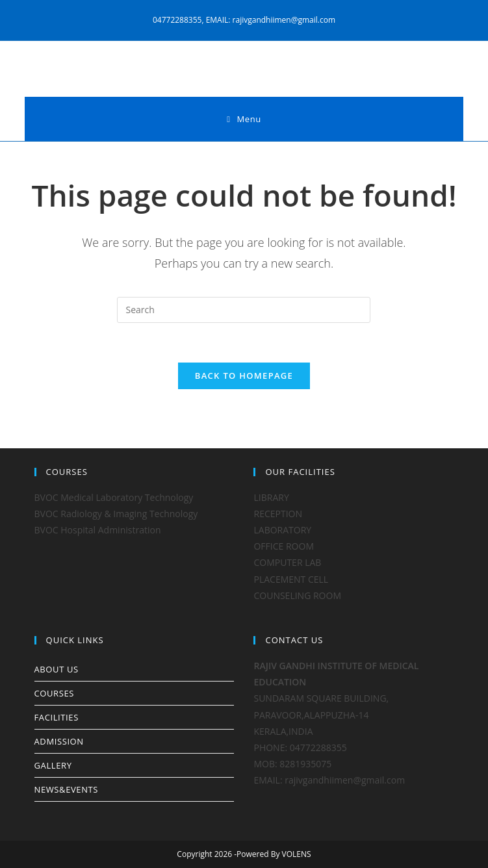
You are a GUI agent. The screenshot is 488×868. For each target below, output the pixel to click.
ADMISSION (59, 741)
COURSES (54, 693)
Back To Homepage (244, 376)
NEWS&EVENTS (67, 789)
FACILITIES (57, 717)
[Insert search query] (244, 310)
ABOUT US (57, 669)
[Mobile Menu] (244, 119)
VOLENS (297, 854)
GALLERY (53, 765)
